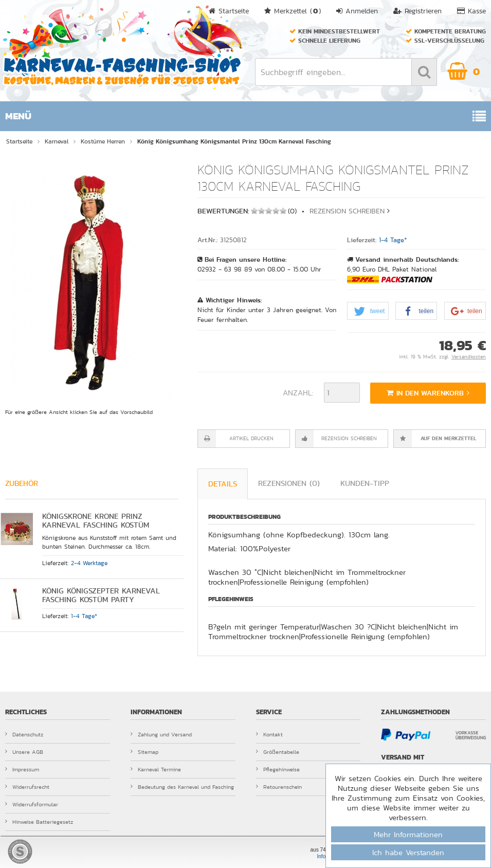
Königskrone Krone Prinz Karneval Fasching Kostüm (96, 521)
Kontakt (269, 734)
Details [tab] (223, 484)
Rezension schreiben (347, 211)
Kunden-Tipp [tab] (365, 483)
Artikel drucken (251, 439)
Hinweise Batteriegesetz (39, 822)
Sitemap (144, 752)
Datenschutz (24, 734)
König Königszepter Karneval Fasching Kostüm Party (101, 595)
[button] (368, 311)
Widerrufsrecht (27, 787)
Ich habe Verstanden (408, 852)
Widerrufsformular (32, 804)
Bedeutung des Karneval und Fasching (182, 787)
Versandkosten (469, 357)
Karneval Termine (156, 769)
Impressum (22, 769)
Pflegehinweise (278, 769)
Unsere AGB (24, 752)
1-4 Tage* (393, 240)
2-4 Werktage (89, 563)
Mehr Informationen (408, 834)
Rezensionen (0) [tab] (289, 483)
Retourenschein (279, 787)
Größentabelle (278, 752)
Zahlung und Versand (161, 734)
